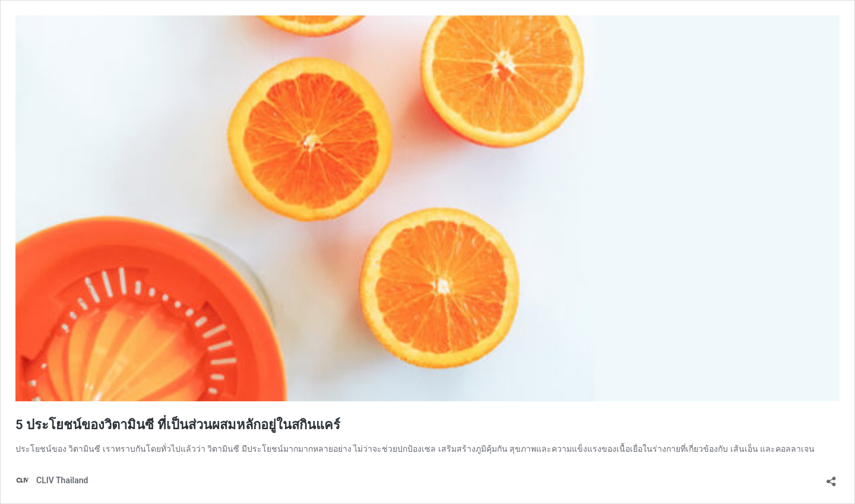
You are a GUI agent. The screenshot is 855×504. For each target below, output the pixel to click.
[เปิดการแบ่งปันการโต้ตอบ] (831, 478)
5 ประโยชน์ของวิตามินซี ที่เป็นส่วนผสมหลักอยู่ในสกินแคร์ (178, 425)
